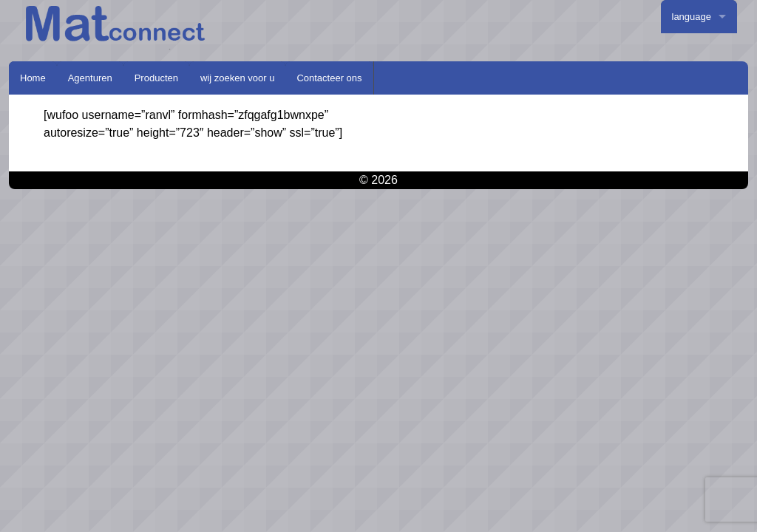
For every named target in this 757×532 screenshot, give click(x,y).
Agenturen (90, 78)
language (692, 17)
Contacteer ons (329, 78)
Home (33, 78)
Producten (156, 78)
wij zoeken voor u (237, 78)
